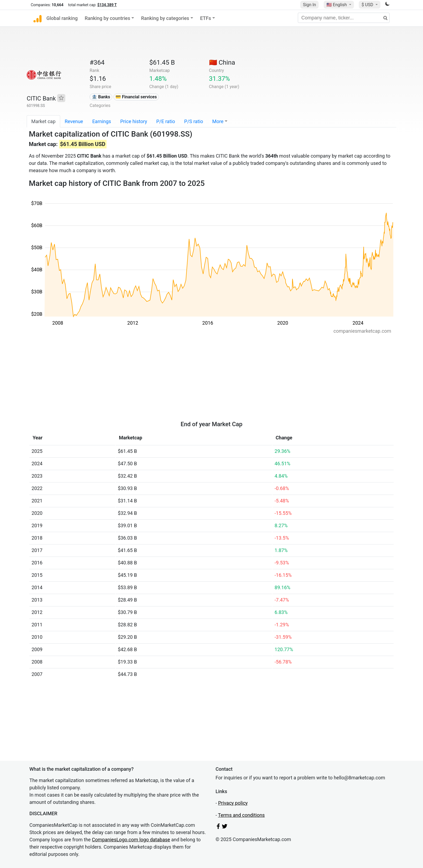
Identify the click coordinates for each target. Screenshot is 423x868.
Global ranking (62, 18)
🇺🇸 (337, 5)
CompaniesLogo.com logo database (131, 840)
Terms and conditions (241, 815)
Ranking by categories (165, 18)
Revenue (74, 121)
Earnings (102, 121)
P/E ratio (166, 121)
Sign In (309, 5)
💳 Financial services (136, 97)
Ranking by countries (108, 18)
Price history (134, 121)
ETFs (206, 18)
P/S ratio (194, 121)
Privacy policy (233, 803)
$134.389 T (107, 5)
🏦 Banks (101, 97)
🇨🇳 (222, 63)
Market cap (43, 121)
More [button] (218, 121)
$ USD (368, 5)
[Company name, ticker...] (344, 18)
